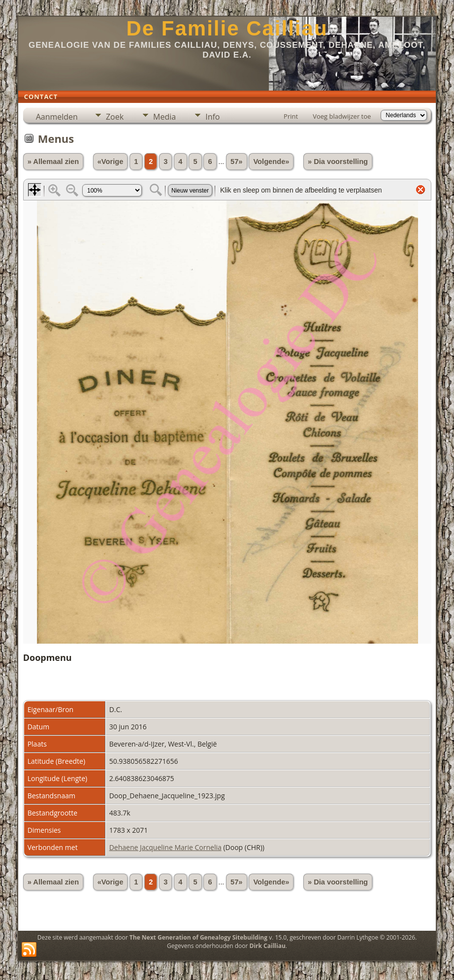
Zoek (115, 117)
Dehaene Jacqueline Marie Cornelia (165, 847)
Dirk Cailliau (268, 946)
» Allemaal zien (53, 162)
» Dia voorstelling (338, 162)
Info (212, 117)
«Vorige (111, 162)
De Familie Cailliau (227, 28)
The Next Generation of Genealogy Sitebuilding (198, 937)
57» (236, 162)
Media (164, 117)
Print (291, 116)
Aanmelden (57, 117)
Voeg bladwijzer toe (342, 116)
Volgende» (271, 162)
